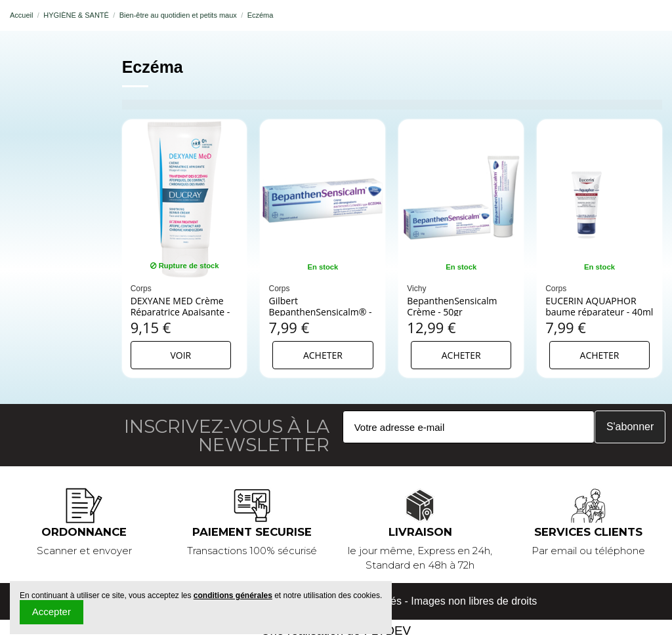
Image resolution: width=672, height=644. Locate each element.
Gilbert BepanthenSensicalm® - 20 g (320, 312)
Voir (180, 355)
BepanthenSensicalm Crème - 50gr (452, 306)
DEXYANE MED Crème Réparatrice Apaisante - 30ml (180, 312)
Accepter (52, 612)
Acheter (323, 355)
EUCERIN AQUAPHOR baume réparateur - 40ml (599, 306)
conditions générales (233, 595)
